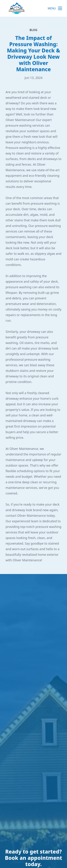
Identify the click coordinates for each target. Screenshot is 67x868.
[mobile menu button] (60, 8)
